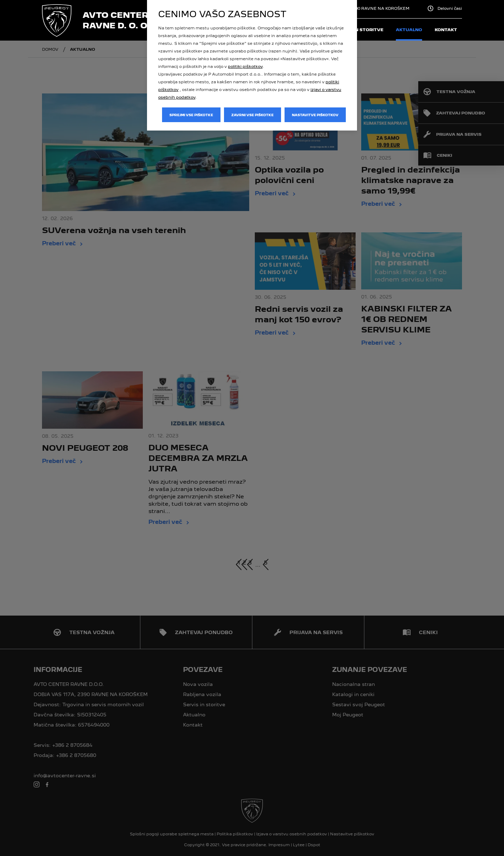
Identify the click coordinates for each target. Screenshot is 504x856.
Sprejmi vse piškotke (191, 115)
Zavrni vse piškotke (253, 115)
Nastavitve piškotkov (315, 115)
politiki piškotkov (245, 66)
